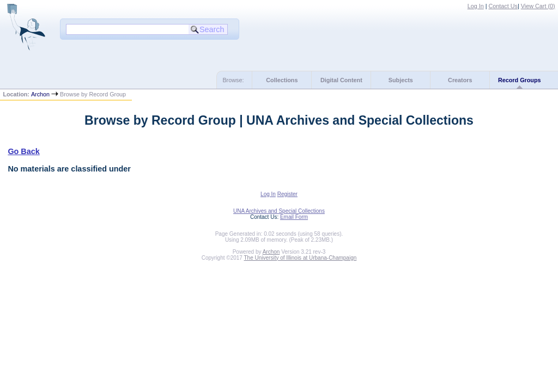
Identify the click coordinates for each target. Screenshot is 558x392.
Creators (460, 80)
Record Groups (520, 80)
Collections (282, 80)
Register (287, 194)
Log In (476, 6)
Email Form (294, 217)
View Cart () (538, 6)
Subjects (401, 80)
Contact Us (503, 6)
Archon (40, 94)
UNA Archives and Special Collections (279, 211)
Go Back (23, 151)
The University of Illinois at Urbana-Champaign (301, 258)
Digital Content (341, 80)
